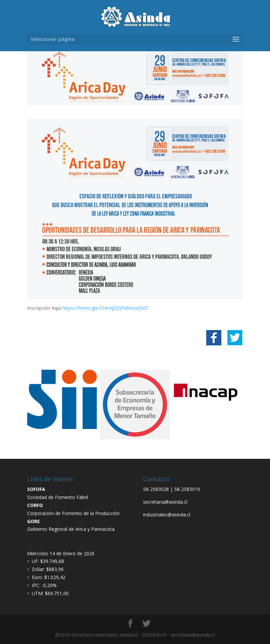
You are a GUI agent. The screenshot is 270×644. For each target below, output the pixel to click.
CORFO (35, 505)
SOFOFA (36, 489)
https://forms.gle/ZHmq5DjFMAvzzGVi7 (105, 308)
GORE (33, 521)
